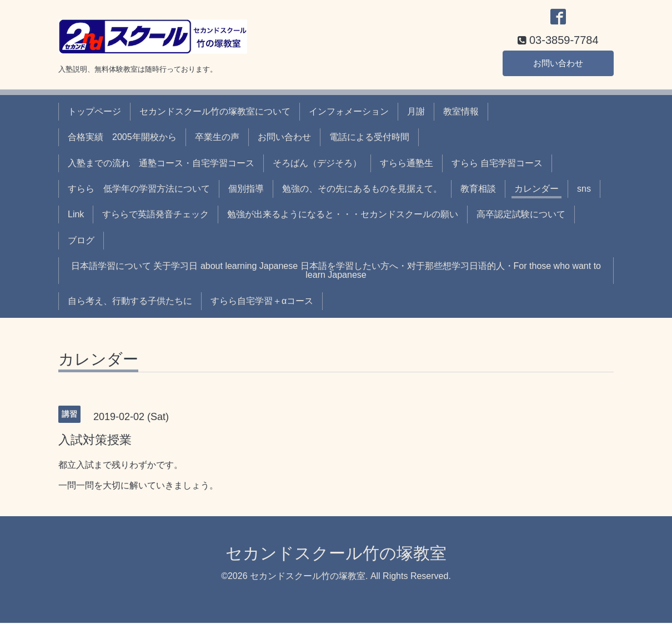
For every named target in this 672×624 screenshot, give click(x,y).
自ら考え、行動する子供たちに (130, 302)
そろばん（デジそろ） (317, 164)
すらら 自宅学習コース (497, 164)
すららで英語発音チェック (156, 216)
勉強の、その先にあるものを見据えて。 (362, 190)
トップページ (94, 113)
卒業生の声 (217, 138)
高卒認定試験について (521, 216)
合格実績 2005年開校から (122, 138)
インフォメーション (349, 113)
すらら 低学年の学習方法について (139, 190)
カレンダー (536, 190)
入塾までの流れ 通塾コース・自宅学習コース (161, 164)
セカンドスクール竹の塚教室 (336, 554)
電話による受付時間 (369, 138)
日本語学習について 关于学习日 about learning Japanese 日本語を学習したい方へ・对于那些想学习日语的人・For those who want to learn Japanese (336, 271)
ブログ (81, 241)
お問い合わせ (558, 64)
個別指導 (246, 190)
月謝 (416, 113)
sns (584, 190)
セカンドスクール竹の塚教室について (215, 113)
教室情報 (461, 113)
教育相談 (478, 190)
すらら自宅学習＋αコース (262, 302)
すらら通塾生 (407, 164)
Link (76, 216)
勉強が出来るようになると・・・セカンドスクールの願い (343, 216)
